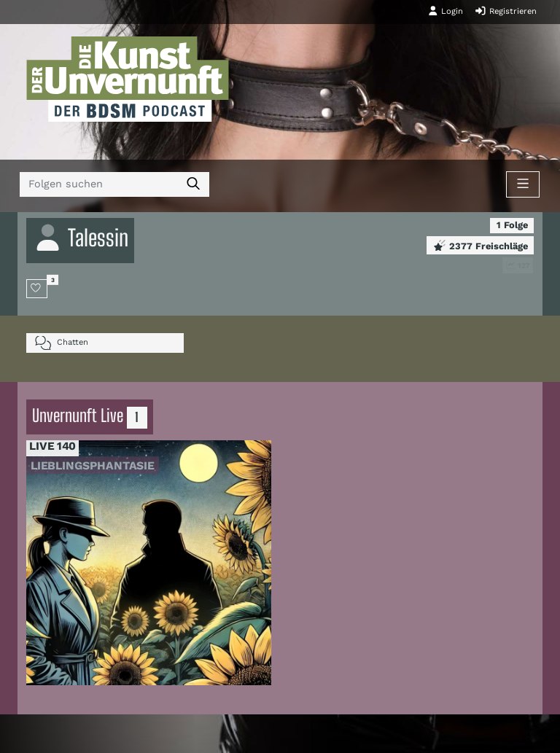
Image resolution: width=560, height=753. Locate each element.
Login (446, 11)
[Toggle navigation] (523, 184)
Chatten (62, 343)
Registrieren (506, 11)
